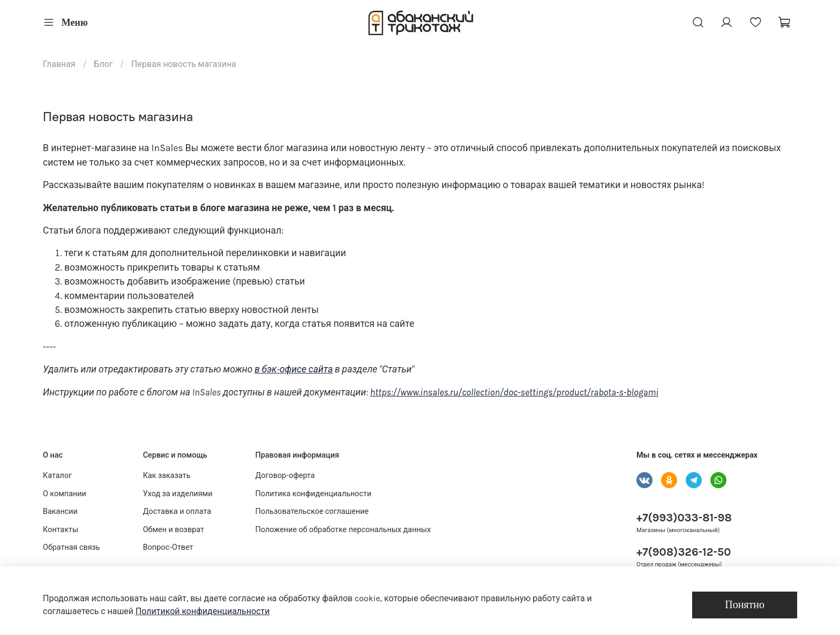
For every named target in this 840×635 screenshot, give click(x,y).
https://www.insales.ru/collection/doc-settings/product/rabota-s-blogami (514, 392)
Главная (59, 64)
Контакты (61, 530)
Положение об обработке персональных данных (343, 530)
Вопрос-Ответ (168, 547)
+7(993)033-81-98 (684, 518)
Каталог (57, 476)
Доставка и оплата (177, 511)
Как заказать (167, 476)
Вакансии (60, 511)
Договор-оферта (285, 476)
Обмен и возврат (174, 530)
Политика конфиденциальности (314, 494)
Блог (103, 64)
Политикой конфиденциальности (203, 611)
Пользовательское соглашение (312, 511)
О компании (65, 494)
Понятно (745, 605)
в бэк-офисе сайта (294, 369)
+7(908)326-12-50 (684, 552)
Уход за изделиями (178, 494)
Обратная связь (72, 547)
